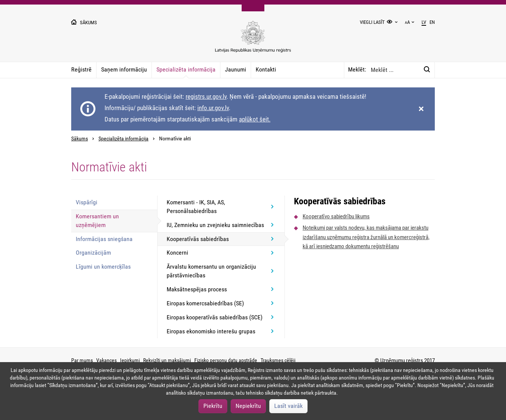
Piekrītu (213, 406)
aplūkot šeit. (255, 119)
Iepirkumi (130, 360)
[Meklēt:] (427, 70)
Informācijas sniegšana (104, 239)
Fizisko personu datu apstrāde (226, 360)
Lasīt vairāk (288, 406)
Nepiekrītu (248, 406)
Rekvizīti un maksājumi (167, 360)
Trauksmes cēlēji (278, 360)
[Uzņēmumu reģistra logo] (253, 41)
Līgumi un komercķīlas (103, 267)
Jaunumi (236, 69)
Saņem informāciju (124, 69)
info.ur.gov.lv (213, 108)
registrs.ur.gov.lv (206, 96)
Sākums (80, 139)
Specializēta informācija (186, 69)
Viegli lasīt (372, 22)
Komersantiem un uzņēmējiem (97, 221)
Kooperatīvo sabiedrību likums (336, 216)
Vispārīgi (87, 202)
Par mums (82, 360)
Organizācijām (93, 253)
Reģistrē (81, 69)
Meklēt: (357, 69)
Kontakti (266, 69)
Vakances (106, 360)
